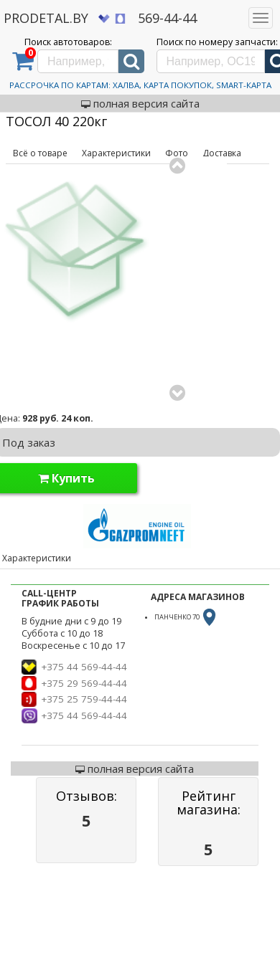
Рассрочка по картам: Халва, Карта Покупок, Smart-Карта (140, 85)
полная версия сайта (140, 103)
